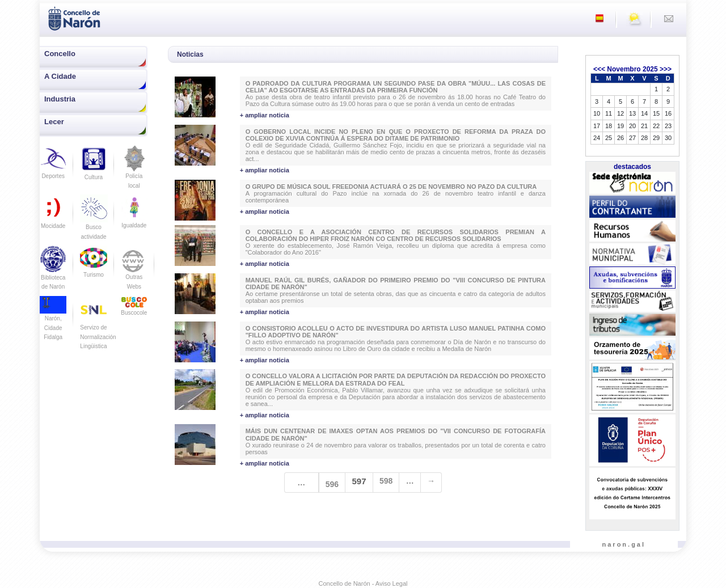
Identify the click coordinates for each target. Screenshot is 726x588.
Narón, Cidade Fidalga (53, 321)
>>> (666, 69)
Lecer (54, 122)
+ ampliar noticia (265, 115)
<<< (599, 69)
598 (386, 481)
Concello (60, 54)
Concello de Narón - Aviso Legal (363, 583)
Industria (60, 99)
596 (332, 484)
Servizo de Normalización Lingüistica (98, 327)
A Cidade (60, 76)
